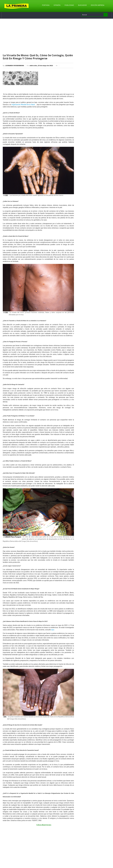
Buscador (82, 5)
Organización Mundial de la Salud (23, 105)
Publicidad (69, 5)
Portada (46, 5)
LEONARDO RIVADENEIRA (15, 66)
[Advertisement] (38, 36)
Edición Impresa (98, 5)
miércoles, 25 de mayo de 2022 (41, 66)
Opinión (57, 5)
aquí (53, 630)
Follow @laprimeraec (44, 825)
